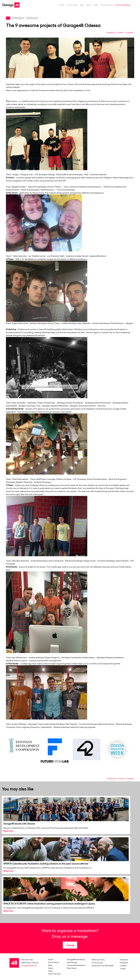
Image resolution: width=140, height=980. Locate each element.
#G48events (32, 18)
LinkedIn (130, 32)
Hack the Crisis (107, 5)
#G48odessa (18, 18)
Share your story (98, 960)
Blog (82, 5)
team (96, 5)
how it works (72, 5)
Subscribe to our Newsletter (103, 966)
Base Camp (72, 968)
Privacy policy (97, 963)
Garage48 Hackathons (76, 960)
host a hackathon (123, 5)
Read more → (9, 831)
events (62, 5)
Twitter (120, 32)
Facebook (111, 32)
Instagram (124, 963)
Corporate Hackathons (76, 965)
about (89, 5)
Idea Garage (72, 962)
